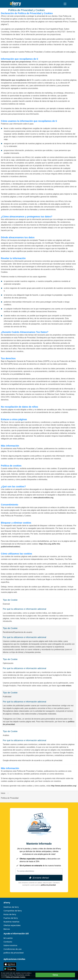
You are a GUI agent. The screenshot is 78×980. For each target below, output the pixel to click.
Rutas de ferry (10, 914)
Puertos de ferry (11, 918)
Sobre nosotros (10, 945)
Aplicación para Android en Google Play (10, 969)
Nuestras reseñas (11, 922)
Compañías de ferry (13, 911)
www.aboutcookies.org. (44, 498)
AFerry (7, 903)
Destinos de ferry (11, 907)
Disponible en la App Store (10, 964)
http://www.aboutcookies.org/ (64, 786)
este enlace (66, 686)
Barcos (7, 929)
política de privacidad (48, 885)
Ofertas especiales (12, 925)
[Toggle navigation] (65, 4)
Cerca (55, 975)
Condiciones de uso (13, 949)
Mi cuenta (8, 938)
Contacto (8, 942)
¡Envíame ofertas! (39, 878)
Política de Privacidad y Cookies (16, 977)
